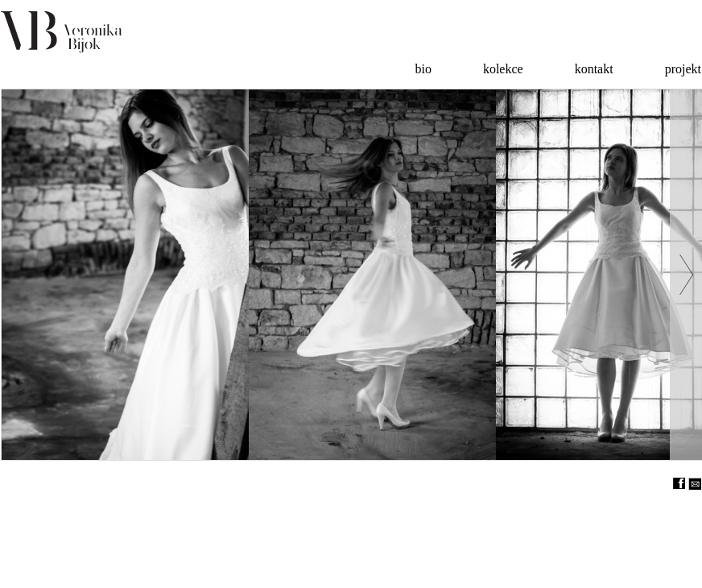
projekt (683, 69)
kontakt (594, 69)
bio (423, 69)
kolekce (503, 69)
